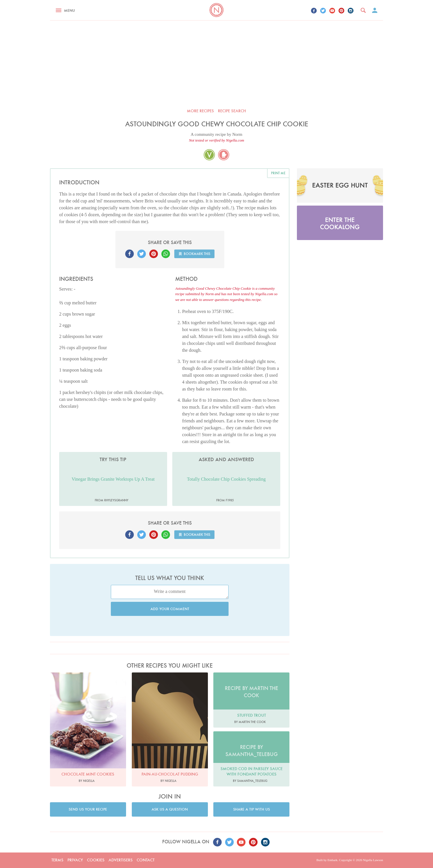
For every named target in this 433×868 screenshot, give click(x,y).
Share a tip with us (252, 809)
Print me (278, 173)
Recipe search (232, 111)
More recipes (200, 111)
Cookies (96, 860)
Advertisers (121, 860)
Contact (146, 860)
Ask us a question (170, 809)
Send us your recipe (88, 809)
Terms (57, 860)
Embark (332, 860)
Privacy (75, 860)
